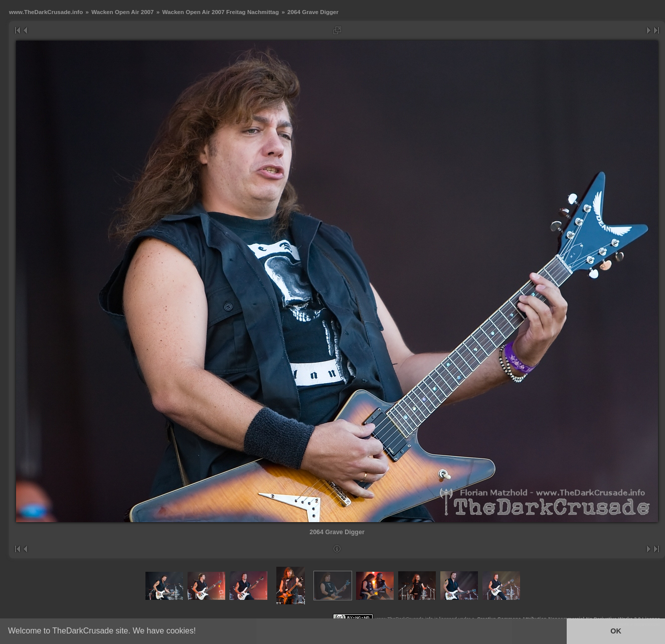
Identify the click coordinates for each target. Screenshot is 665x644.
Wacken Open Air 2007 (122, 12)
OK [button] (616, 631)
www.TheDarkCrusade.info (46, 12)
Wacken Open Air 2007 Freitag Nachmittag (220, 12)
